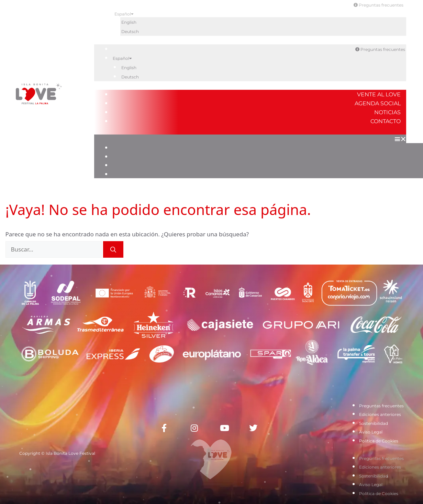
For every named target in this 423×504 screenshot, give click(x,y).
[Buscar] (113, 249)
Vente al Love (379, 94)
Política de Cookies (379, 441)
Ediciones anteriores (380, 414)
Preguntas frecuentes (379, 5)
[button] (250, 139)
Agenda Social (378, 103)
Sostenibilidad (374, 423)
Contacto (386, 121)
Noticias (387, 112)
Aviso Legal (371, 432)
